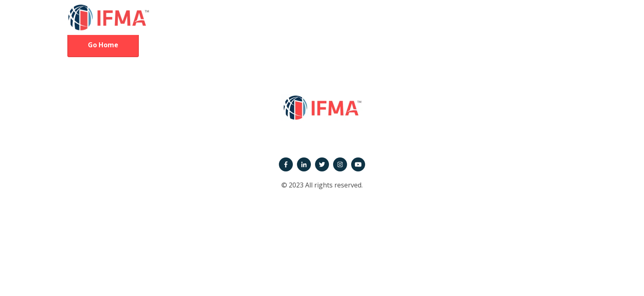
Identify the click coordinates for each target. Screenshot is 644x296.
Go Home (103, 45)
